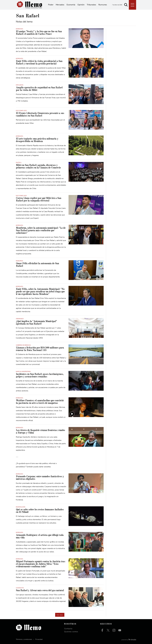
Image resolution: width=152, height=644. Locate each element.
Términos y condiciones (24, 639)
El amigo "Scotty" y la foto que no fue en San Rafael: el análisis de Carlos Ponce (39, 33)
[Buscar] (126, 5)
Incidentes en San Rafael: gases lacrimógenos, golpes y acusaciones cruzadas (40, 375)
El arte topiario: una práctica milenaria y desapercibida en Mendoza (37, 140)
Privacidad (39, 639)
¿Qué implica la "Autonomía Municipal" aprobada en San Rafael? (36, 323)
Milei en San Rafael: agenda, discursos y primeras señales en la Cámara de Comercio (38, 166)
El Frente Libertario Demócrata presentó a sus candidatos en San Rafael (40, 115)
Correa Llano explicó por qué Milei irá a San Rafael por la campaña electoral (39, 199)
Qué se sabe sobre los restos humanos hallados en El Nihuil (40, 511)
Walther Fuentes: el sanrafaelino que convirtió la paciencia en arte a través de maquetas (40, 402)
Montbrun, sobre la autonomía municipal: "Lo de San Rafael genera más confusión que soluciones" (41, 231)
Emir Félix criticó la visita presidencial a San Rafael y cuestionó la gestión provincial (39, 62)
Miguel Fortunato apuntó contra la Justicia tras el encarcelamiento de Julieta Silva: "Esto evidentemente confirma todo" (41, 564)
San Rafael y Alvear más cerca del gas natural (40, 591)
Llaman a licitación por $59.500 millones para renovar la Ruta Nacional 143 (40, 349)
